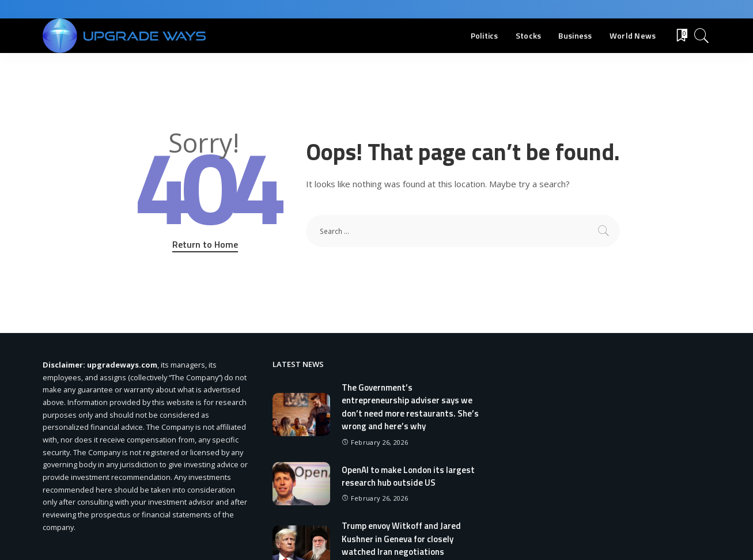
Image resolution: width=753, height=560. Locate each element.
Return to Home (205, 244)
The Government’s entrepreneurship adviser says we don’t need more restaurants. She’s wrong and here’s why (410, 407)
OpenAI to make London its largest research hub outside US (408, 476)
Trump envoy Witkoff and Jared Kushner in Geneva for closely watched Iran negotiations (401, 539)
